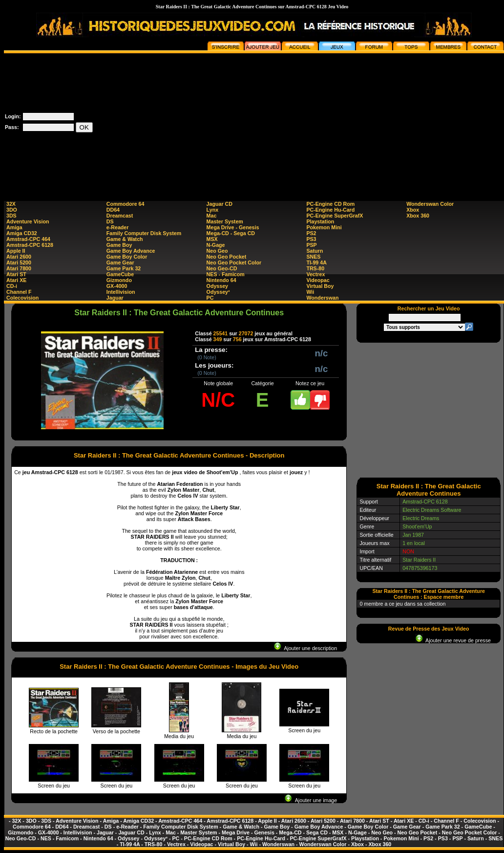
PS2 (311, 233)
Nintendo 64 (221, 280)
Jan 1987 (413, 535)
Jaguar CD (220, 204)
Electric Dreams (421, 518)
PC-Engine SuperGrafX (335, 216)
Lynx (212, 210)
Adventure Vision (28, 221)
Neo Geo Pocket (227, 257)
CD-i (12, 286)
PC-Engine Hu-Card (330, 210)
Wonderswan (322, 298)
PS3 (311, 239)
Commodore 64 (126, 204)
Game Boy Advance (131, 251)
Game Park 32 (124, 268)
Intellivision (121, 292)
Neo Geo (217, 251)
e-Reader (118, 227)
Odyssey (217, 286)
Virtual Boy (320, 286)
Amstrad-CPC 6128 (30, 245)
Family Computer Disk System (144, 233)
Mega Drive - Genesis (233, 227)
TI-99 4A (316, 262)
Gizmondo (119, 280)
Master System (225, 221)
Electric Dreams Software (432, 510)
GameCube (120, 274)
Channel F (19, 292)
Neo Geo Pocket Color (234, 262)
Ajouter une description (305, 648)
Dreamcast (120, 216)
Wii (310, 292)
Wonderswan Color (430, 204)
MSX (212, 239)
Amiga (14, 227)
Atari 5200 (19, 262)
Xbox (413, 210)
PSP (311, 245)
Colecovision (22, 298)
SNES (313, 257)
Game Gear (120, 262)
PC (210, 298)
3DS (11, 216)
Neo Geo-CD (222, 268)
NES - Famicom (226, 274)
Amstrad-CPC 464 (28, 239)
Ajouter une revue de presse (453, 640)
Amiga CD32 (22, 233)
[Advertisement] (328, 122)
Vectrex (315, 274)
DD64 (113, 210)
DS (110, 221)
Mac (212, 216)
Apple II (16, 251)
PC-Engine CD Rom (330, 204)
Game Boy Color (127, 257)
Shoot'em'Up (417, 526)
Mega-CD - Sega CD (231, 233)
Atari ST (16, 274)
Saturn (315, 251)
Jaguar (115, 298)
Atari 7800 (19, 268)
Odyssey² (218, 292)
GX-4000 (117, 286)
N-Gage (216, 245)
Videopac (318, 280)
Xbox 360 (418, 216)
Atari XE (16, 280)
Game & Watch (125, 239)
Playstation (320, 221)
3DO (12, 210)
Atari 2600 (19, 257)
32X (11, 204)
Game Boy (119, 245)
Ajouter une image (311, 800)
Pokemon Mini (324, 227)
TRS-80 (315, 268)
